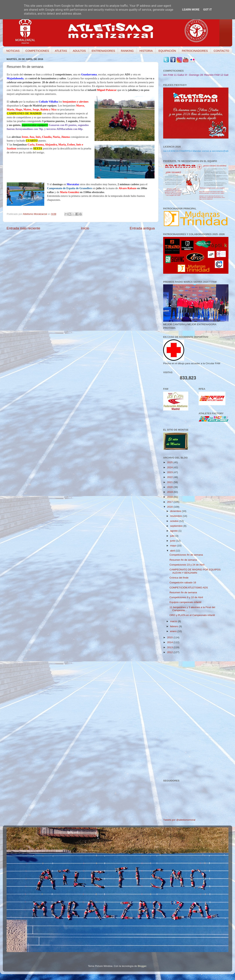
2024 (170, 467)
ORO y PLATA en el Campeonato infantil (192, 615)
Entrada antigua (142, 228)
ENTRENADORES (103, 51)
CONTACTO (221, 51)
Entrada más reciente (23, 228)
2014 (170, 642)
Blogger (142, 966)
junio (173, 541)
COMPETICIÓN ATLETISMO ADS (189, 588)
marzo (174, 621)
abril (173, 551)
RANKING (127, 51)
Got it (207, 10)
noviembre (176, 516)
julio (173, 536)
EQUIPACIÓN (167, 51)
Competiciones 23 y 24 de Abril (187, 565)
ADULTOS (79, 51)
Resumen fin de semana (183, 560)
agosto (174, 531)
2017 (170, 502)
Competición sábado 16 (183, 583)
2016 (170, 507)
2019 (170, 492)
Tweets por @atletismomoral (179, 820)
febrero (175, 626)
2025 (170, 462)
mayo (174, 546)
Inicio (85, 228)
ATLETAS (61, 51)
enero (174, 631)
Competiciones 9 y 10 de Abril (186, 597)
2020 (170, 487)
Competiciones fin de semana (186, 555)
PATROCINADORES (195, 51)
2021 (170, 482)
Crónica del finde (179, 578)
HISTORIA (146, 51)
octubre (175, 521)
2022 (170, 477)
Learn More (191, 10)
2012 (170, 652)
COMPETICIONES (37, 51)
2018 (170, 497)
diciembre (176, 511)
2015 (170, 637)
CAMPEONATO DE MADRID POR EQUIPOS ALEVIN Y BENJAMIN (195, 571)
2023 (170, 472)
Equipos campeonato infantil (185, 602)
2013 (170, 647)
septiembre (177, 526)
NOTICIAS (13, 51)
